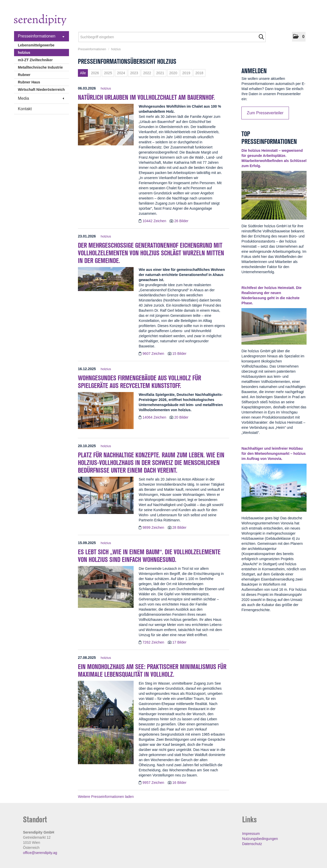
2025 (108, 73)
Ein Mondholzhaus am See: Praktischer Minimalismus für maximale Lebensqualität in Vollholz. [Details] (152, 671)
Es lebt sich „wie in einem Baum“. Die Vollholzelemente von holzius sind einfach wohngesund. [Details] (149, 556)
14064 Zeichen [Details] (155, 417)
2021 (160, 73)
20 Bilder (181, 417)
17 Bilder (179, 642)
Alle (83, 73)
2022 (147, 73)
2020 (173, 73)
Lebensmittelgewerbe (36, 45)
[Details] (106, 126)
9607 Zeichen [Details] (154, 354)
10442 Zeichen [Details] (155, 221)
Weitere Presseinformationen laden (106, 797)
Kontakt (25, 109)
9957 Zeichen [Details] (154, 783)
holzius (24, 53)
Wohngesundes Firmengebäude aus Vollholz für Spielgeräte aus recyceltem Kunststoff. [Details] (139, 382)
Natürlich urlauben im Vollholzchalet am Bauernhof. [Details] (146, 97)
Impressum (251, 834)
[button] (299, 37)
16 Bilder (179, 783)
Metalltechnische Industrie (40, 67)
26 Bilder (181, 221)
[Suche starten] (261, 37)
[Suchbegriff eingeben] (172, 37)
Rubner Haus (29, 82)
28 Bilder (179, 527)
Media (41, 98)
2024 (121, 73)
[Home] (40, 21)
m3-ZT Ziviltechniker (35, 60)
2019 (186, 73)
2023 (134, 73)
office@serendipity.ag (40, 853)
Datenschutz (252, 844)
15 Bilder (179, 354)
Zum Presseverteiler (265, 113)
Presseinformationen (41, 36)
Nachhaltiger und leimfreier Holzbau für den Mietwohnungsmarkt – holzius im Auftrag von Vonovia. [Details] (273, 454)
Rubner (24, 75)
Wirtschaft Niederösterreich (41, 90)
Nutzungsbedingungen (260, 839)
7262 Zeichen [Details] (154, 642)
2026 (95, 73)
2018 (199, 73)
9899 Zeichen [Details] (154, 527)
